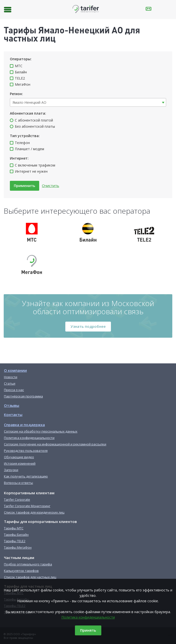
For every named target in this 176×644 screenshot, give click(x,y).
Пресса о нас (14, 390)
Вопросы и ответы (18, 483)
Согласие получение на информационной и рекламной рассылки (55, 444)
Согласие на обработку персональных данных (41, 431)
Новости (11, 377)
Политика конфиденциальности (88, 617)
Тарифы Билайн (16, 535)
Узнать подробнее (88, 326)
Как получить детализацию (26, 476)
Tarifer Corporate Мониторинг (27, 506)
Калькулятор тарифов (21, 571)
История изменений (20, 463)
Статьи (10, 383)
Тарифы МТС (14, 528)
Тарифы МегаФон (18, 547)
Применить (25, 186)
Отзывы (12, 405)
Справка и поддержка (24, 425)
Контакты (13, 415)
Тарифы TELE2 (15, 541)
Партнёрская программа (23, 396)
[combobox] (88, 102)
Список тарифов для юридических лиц (34, 512)
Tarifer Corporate (17, 499)
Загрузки (11, 470)
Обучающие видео (19, 457)
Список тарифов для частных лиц (30, 577)
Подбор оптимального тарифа (28, 564)
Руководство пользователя (26, 451)
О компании (15, 370)
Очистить (51, 186)
